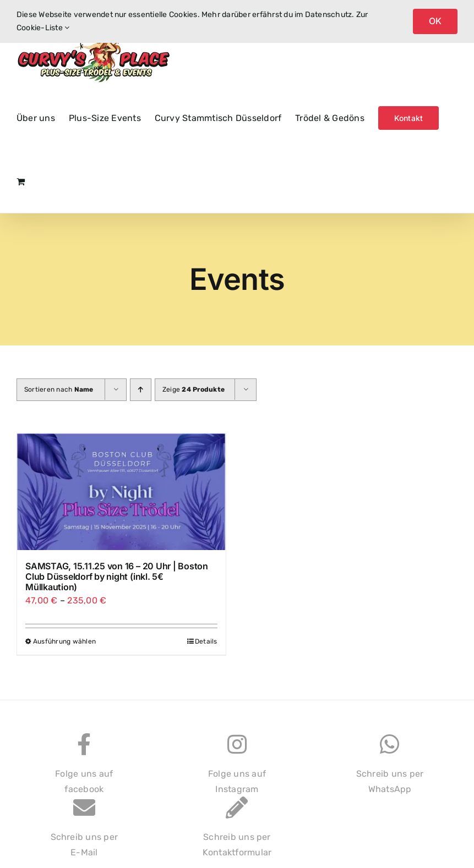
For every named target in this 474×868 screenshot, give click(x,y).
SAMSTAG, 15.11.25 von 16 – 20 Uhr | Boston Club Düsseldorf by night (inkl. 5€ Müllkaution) (117, 576)
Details (206, 641)
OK (435, 21)
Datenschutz (329, 15)
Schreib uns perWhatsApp (390, 769)
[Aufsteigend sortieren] (141, 390)
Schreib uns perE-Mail (85, 833)
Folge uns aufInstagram (237, 769)
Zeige (194, 389)
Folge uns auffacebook (84, 769)
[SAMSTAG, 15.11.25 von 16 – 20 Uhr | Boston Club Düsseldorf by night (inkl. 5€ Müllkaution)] (121, 492)
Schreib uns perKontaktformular (237, 833)
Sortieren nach (59, 389)
